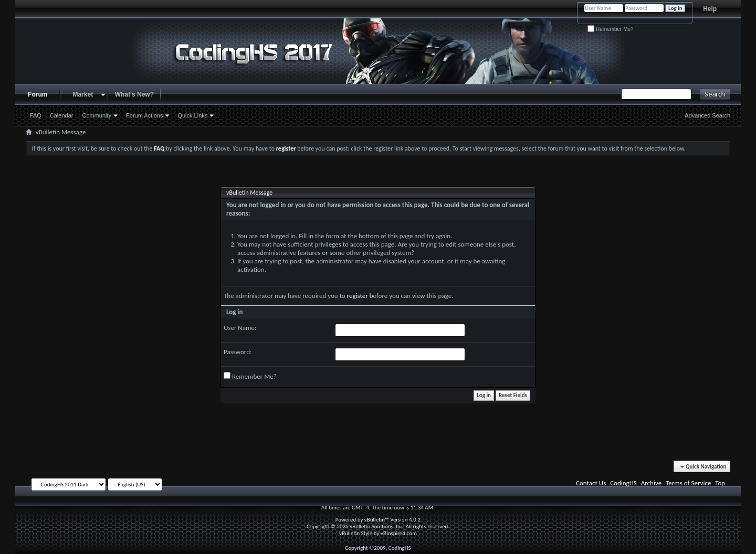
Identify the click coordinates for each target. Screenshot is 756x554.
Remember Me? (610, 29)
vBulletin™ (377, 520)
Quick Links (192, 115)
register (358, 296)
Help (710, 9)
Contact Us (591, 483)
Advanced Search (707, 115)
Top (720, 483)
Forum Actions (144, 115)
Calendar (62, 115)
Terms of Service (688, 483)
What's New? (134, 94)
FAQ (36, 115)
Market (83, 94)
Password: (238, 352)
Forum (38, 94)
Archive (651, 483)
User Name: (240, 328)
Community (97, 115)
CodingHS (623, 483)
